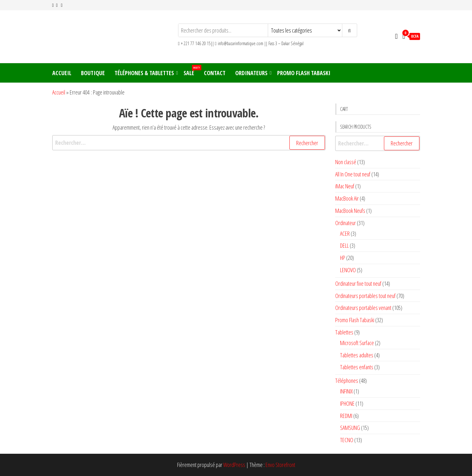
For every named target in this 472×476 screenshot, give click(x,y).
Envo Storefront (280, 465)
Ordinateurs (251, 73)
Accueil (62, 73)
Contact (215, 73)
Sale (191, 71)
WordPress (234, 465)
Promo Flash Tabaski (304, 73)
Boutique (93, 73)
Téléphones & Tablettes (144, 73)
